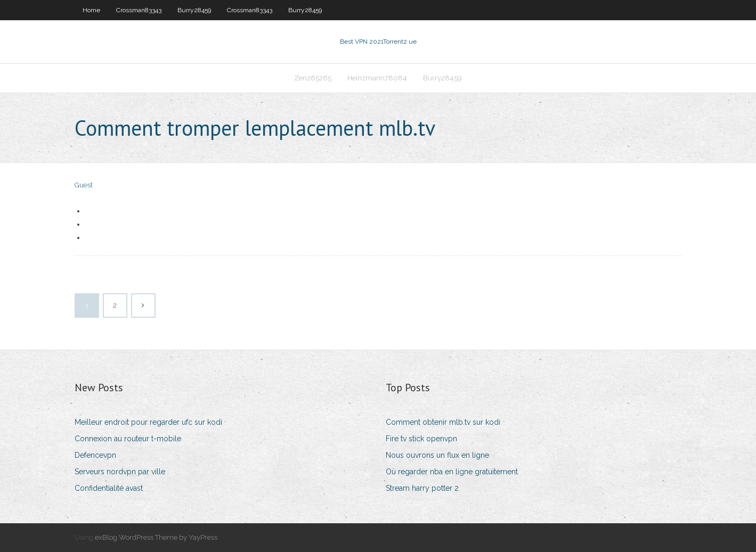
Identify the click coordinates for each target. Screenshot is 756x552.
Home (91, 10)
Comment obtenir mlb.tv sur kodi (443, 422)
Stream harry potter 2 (422, 488)
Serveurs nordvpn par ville (120, 472)
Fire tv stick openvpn (421, 439)
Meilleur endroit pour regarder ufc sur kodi (148, 422)
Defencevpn (95, 455)
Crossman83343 (139, 10)
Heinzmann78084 (377, 78)
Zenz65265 (313, 78)
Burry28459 (194, 10)
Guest (84, 185)
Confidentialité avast (109, 488)
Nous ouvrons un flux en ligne (437, 455)
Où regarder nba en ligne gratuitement (452, 472)
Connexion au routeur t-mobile (128, 439)
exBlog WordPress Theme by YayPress (156, 537)
